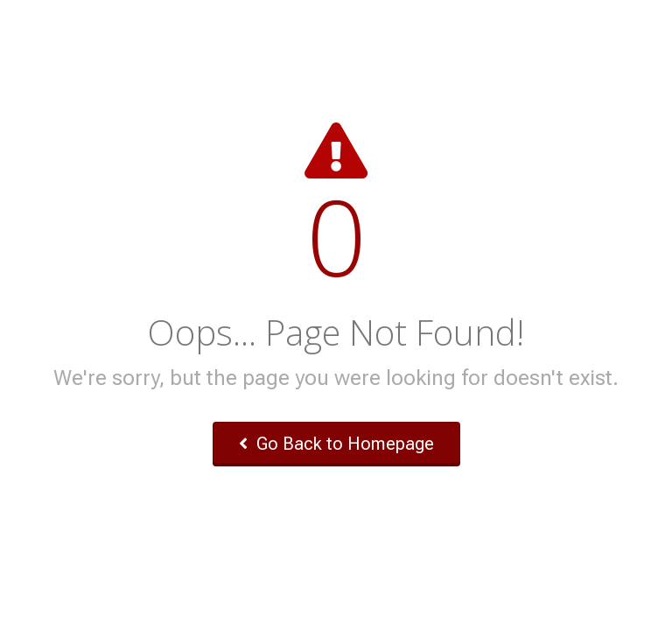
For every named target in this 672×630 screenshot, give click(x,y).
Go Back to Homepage (336, 444)
